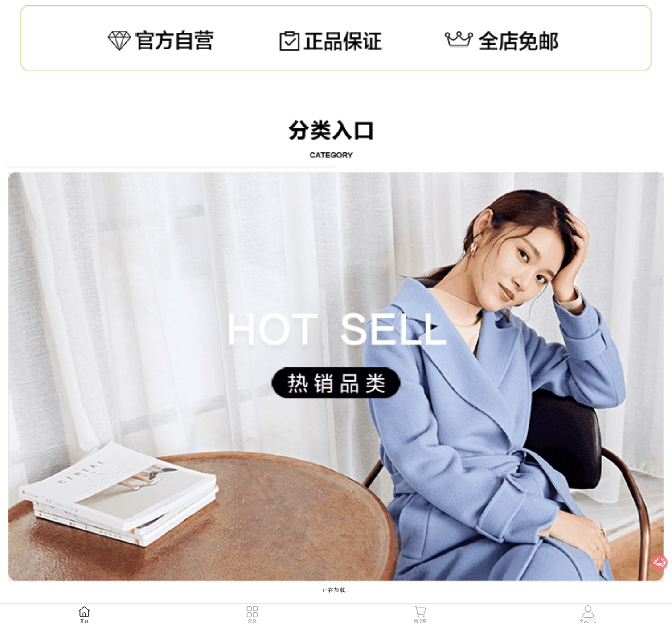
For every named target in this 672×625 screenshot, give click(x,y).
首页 (84, 621)
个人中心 (588, 621)
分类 (252, 621)
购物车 (420, 621)
